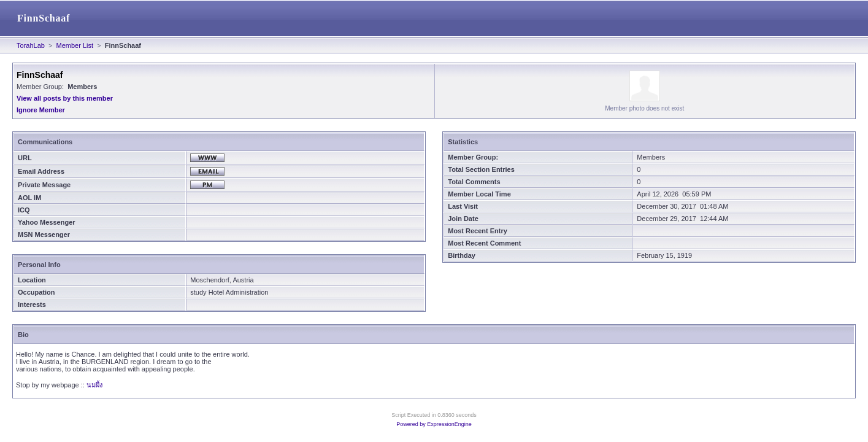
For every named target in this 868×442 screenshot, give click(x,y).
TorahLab (31, 45)
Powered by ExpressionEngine (434, 424)
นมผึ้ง (94, 385)
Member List (75, 45)
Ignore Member (41, 110)
